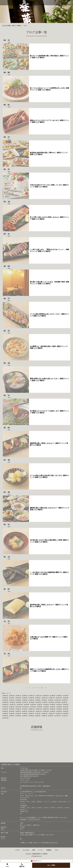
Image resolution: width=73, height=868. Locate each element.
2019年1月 (38, 713)
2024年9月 (66, 698)
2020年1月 (25, 711)
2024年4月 (31, 700)
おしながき (26, 850)
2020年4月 (5, 711)
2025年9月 (53, 696)
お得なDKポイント (36, 861)
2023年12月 (57, 700)
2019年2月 (31, 713)
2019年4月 (18, 713)
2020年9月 (53, 709)
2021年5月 (66, 707)
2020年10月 (46, 709)
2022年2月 (5, 707)
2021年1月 (25, 709)
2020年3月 (12, 711)
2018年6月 (18, 716)
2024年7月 (12, 700)
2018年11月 (52, 713)
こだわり (17, 850)
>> (46, 688)
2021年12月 (18, 707)
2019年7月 (66, 711)
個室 (34, 850)
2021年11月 (26, 707)
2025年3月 (25, 698)
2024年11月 (52, 698)
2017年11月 (65, 716)
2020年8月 (59, 709)
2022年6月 (46, 705)
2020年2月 (18, 711)
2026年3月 (12, 696)
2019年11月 (39, 711)
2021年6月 (59, 707)
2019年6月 (5, 713)
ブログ (56, 850)
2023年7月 (25, 702)
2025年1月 (38, 698)
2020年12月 (31, 709)
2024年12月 (44, 698)
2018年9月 (66, 713)
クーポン (41, 850)
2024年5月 (25, 700)
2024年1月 (51, 700)
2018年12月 (44, 713)
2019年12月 (31, 711)
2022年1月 (12, 707)
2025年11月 (39, 696)
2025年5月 (12, 698)
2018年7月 (12, 716)
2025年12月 (31, 696)
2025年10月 (46, 696)
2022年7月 (39, 705)
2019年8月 (59, 711)
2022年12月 (5, 705)
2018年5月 (25, 716)
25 (42, 688)
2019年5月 (12, 713)
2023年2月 (58, 702)
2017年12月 (57, 716)
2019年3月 (25, 713)
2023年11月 (65, 700)
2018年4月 (31, 716)
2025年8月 (59, 696)
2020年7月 (66, 709)
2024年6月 (18, 700)
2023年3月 (51, 702)
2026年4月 (5, 696)
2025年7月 (66, 696)
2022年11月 (12, 705)
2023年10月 (5, 702)
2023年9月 (12, 702)
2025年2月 (31, 698)
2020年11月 (39, 709)
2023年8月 (19, 702)
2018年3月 (38, 716)
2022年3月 (66, 705)
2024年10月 (59, 698)
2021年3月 (12, 709)
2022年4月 (59, 705)
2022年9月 (26, 705)
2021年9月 (39, 707)
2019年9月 (53, 711)
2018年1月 (51, 716)
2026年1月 (25, 696)
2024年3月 (38, 700)
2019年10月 (46, 711)
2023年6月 (32, 702)
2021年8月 (46, 707)
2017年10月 (5, 718)
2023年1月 (64, 702)
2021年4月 (5, 709)
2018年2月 (44, 716)
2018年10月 (59, 713)
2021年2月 (18, 709)
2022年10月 (20, 705)
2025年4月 (18, 698)
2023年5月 (38, 702)
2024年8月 (5, 700)
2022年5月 (53, 705)
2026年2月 (18, 696)
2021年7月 (53, 707)
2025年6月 (5, 698)
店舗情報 (49, 850)
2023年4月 (45, 702)
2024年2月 (44, 700)
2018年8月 (5, 716)
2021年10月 (33, 707)
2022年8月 (33, 705)
